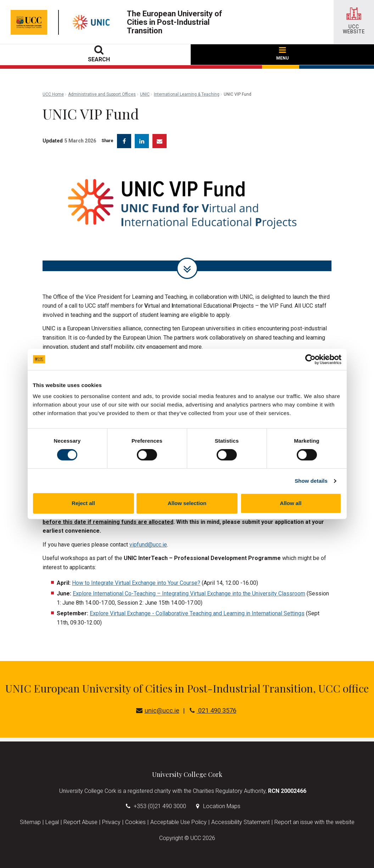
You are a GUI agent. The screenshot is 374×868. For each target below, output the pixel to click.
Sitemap (30, 822)
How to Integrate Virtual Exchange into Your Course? (136, 583)
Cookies (135, 822)
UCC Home (53, 94)
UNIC (145, 94)
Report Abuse (80, 822)
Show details (311, 481)
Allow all (291, 503)
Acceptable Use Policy (178, 822)
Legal (52, 822)
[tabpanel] (187, 215)
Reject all (83, 503)
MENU (282, 54)
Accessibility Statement (241, 822)
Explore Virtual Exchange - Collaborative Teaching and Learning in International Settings (197, 613)
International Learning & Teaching (187, 94)
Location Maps (222, 806)
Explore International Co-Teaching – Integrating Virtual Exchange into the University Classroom (189, 593)
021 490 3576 (213, 710)
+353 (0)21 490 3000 (160, 806)
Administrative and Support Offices (102, 94)
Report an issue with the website (314, 822)
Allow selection (187, 503)
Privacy (111, 822)
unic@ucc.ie (158, 710)
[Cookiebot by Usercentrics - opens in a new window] (310, 359)
